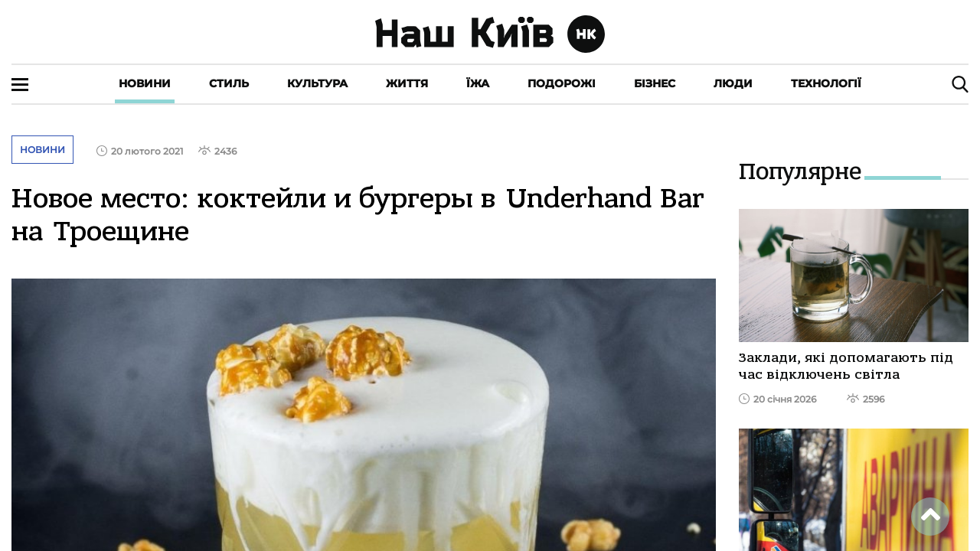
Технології (826, 83)
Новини (145, 83)
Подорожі (562, 83)
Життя (407, 83)
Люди (733, 83)
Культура (317, 83)
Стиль (229, 83)
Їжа (478, 83)
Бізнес (655, 83)
